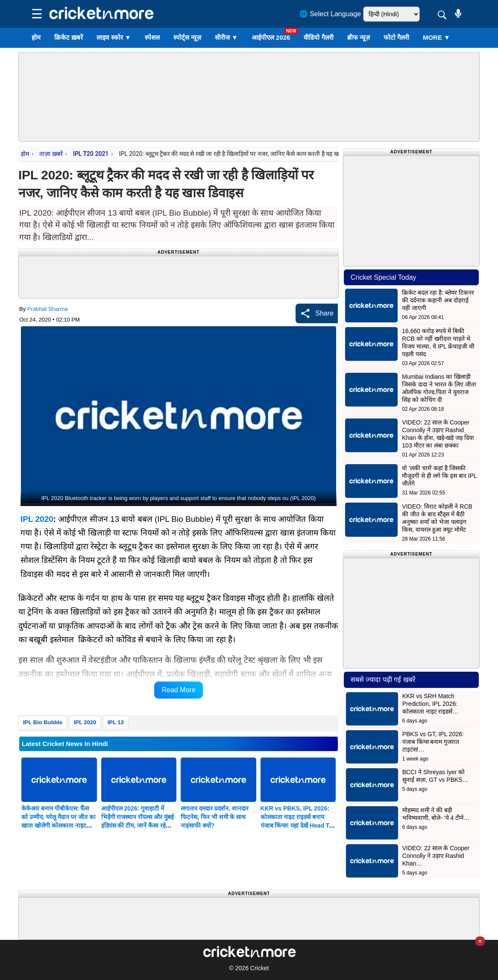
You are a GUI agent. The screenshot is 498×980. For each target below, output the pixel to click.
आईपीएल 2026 (271, 37)
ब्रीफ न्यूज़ (359, 37)
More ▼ (436, 37)
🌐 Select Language (330, 14)
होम (36, 37)
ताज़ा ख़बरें (51, 154)
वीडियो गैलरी (318, 37)
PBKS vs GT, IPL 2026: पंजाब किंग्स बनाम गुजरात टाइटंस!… (433, 742)
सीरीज (226, 37)
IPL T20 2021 (91, 154)
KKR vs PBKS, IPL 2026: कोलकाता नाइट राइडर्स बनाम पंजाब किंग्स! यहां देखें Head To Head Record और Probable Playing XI (298, 825)
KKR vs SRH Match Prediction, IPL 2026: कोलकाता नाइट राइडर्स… (431, 704)
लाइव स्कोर (114, 37)
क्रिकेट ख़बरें (69, 37)
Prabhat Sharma (48, 309)
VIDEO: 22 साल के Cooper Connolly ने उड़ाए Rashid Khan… (436, 856)
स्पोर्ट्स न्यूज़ (187, 37)
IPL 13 (116, 722)
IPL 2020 (37, 519)
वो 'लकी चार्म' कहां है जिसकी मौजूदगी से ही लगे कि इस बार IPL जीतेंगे (439, 476)
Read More (178, 690)
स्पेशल (152, 37)
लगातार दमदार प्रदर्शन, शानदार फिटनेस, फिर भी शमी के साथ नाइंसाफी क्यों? (215, 817)
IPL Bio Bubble (43, 722)
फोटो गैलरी (396, 37)
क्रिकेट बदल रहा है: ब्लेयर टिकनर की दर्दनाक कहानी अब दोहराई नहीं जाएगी (438, 300)
